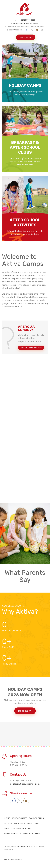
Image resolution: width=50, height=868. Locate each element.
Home (7, 819)
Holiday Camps (19, 819)
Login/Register (16, 30)
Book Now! (25, 711)
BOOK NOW (26, 38)
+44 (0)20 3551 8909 (26, 20)
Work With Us (11, 834)
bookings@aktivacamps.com (26, 24)
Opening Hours (21, 756)
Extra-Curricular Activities (19, 824)
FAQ (30, 829)
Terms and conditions (14, 860)
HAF (37, 824)
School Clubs (36, 819)
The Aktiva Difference (15, 829)
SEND (38, 834)
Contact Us (18, 775)
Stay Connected (22, 794)
